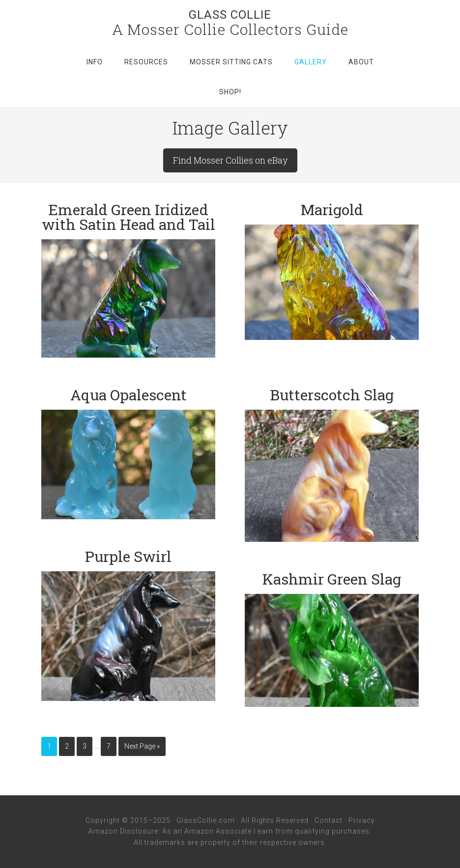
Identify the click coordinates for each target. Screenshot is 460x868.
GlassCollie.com (206, 820)
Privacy (362, 820)
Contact (329, 820)
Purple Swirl (128, 556)
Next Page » (142, 746)
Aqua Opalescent (129, 395)
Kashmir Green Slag (332, 579)
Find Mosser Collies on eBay (230, 160)
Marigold (332, 210)
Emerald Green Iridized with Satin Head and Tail (129, 217)
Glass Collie (230, 15)
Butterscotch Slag (332, 395)
